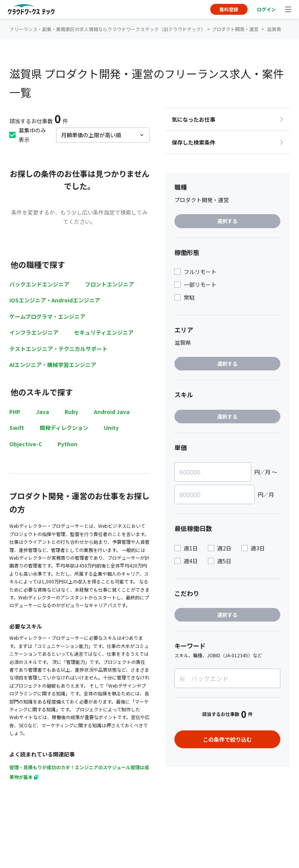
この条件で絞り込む (227, 739)
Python (68, 444)
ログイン (266, 9)
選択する (227, 221)
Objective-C (26, 444)
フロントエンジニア (109, 284)
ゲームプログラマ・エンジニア (47, 316)
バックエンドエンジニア (39, 284)
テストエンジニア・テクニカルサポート (58, 349)
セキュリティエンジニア (104, 332)
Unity (111, 428)
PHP (15, 412)
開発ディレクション (64, 428)
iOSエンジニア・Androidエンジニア (55, 300)
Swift (17, 428)
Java (42, 412)
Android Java (112, 412)
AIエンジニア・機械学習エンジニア (53, 365)
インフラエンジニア (34, 332)
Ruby (71, 412)
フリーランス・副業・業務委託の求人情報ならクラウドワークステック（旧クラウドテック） (107, 29)
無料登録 (229, 9)
